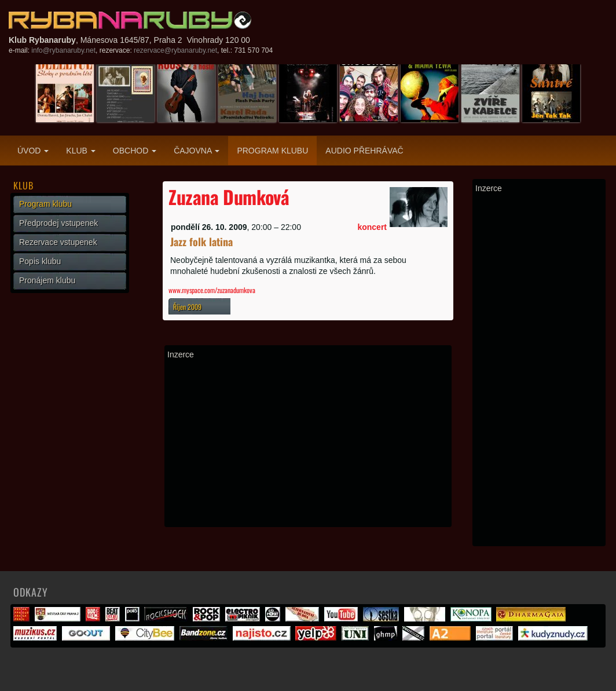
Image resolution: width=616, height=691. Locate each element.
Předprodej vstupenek (58, 223)
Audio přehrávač (364, 151)
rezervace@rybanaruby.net (175, 50)
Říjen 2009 (187, 307)
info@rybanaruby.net (63, 50)
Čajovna (197, 151)
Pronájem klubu (47, 280)
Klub (80, 151)
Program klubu (272, 151)
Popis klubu (40, 261)
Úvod (33, 151)
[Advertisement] (308, 443)
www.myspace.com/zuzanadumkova (212, 290)
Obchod (135, 151)
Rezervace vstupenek (58, 242)
